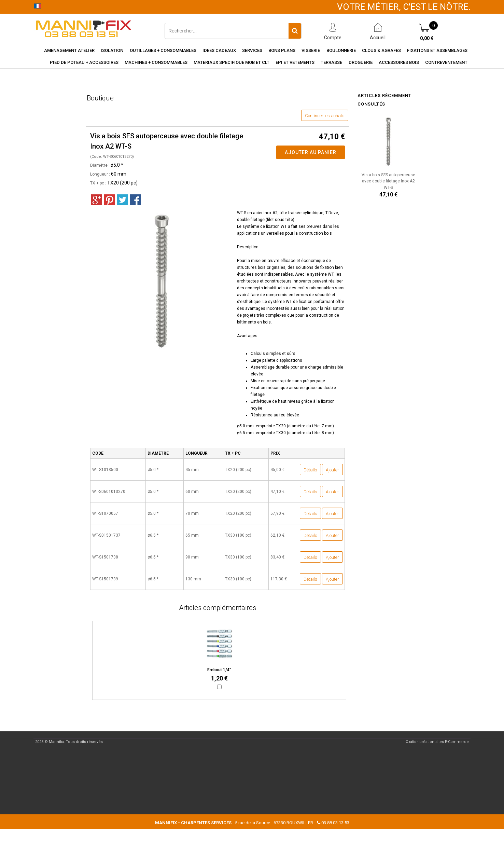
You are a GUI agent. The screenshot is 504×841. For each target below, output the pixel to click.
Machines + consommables (156, 62)
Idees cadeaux (219, 50)
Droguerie (361, 62)
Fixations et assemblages (437, 50)
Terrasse (331, 62)
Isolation (112, 50)
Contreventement (446, 62)
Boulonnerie (341, 50)
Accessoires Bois (399, 62)
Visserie (311, 50)
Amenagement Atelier (69, 50)
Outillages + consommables (163, 50)
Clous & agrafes (381, 50)
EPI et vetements (295, 62)
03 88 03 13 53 (335, 823)
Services (252, 50)
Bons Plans (282, 50)
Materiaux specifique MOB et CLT (232, 62)
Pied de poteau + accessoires (84, 62)
